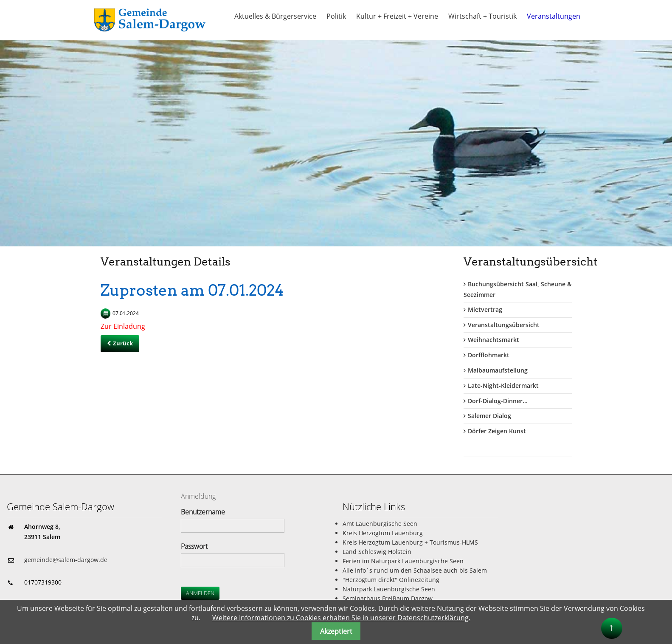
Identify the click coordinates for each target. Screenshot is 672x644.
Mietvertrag (485, 309)
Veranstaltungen (554, 16)
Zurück (123, 343)
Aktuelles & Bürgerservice (275, 16)
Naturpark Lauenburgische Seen (389, 589)
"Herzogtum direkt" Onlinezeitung (391, 580)
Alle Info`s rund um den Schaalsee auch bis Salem (415, 570)
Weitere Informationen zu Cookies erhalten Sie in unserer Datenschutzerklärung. (341, 618)
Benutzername (203, 512)
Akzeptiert (336, 631)
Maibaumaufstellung (498, 370)
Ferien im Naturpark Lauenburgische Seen (403, 561)
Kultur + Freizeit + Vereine (397, 16)
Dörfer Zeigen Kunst (497, 431)
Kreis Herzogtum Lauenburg (383, 533)
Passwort (194, 546)
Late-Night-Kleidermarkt (503, 386)
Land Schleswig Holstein (377, 552)
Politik (336, 16)
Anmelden (200, 593)
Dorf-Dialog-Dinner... (498, 401)
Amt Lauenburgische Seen (380, 524)
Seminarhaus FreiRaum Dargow (388, 598)
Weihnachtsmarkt (493, 340)
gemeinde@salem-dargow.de (66, 560)
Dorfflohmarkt (489, 355)
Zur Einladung (123, 326)
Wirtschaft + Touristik (482, 16)
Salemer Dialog (489, 416)
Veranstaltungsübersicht (504, 325)
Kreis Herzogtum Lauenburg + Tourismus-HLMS (410, 542)
